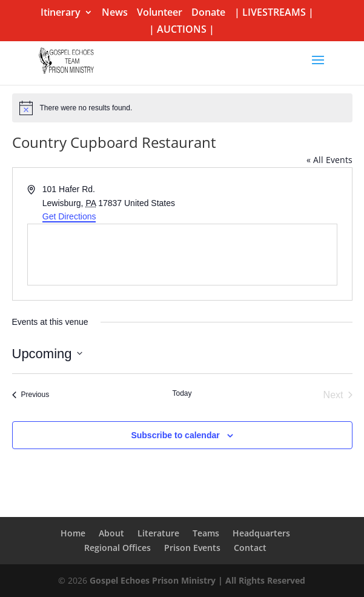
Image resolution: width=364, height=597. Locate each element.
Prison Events (192, 548)
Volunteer (160, 13)
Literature (158, 533)
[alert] (182, 108)
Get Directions (69, 216)
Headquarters (261, 533)
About (111, 533)
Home (73, 533)
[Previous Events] (31, 395)
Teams (206, 533)
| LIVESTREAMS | (274, 13)
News (115, 13)
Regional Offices (117, 548)
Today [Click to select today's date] (182, 393)
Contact (250, 548)
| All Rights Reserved (260, 580)
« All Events (329, 160)
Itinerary (61, 13)
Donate (208, 13)
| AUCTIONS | (182, 30)
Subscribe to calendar (175, 435)
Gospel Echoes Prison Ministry (153, 580)
